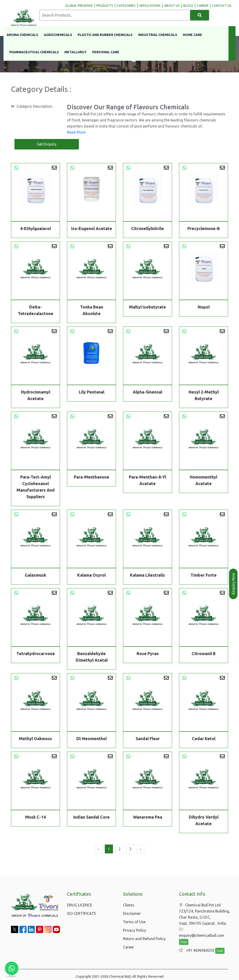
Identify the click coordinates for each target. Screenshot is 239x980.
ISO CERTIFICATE (82, 913)
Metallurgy (76, 52)
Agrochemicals (58, 35)
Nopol (204, 307)
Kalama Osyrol (91, 575)
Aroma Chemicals (22, 35)
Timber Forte (204, 575)
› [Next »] (141, 849)
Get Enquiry (47, 144)
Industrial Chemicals (158, 35)
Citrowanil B (204, 654)
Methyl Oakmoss (35, 739)
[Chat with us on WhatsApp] (12, 968)
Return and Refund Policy (144, 939)
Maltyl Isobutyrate (148, 307)
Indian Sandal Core (91, 817)
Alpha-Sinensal (148, 392)
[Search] (200, 15)
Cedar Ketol (204, 739)
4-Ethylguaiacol (35, 228)
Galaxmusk (35, 575)
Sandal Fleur (148, 739)
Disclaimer (132, 913)
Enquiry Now (233, 584)
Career (128, 947)
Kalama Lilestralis (148, 575)
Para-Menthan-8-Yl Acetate (148, 481)
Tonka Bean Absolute (92, 311)
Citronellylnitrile (148, 228)
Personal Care (106, 52)
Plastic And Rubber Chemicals (105, 35)
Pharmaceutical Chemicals (34, 52)
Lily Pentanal (92, 392)
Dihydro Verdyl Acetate (204, 821)
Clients (129, 905)
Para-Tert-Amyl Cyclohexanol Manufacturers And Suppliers (36, 487)
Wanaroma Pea (148, 817)
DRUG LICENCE (80, 905)
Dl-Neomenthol (91, 739)
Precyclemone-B (204, 228)
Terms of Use (134, 922)
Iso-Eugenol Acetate (92, 228)
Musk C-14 (35, 817)
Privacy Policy (135, 930)
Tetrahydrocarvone (36, 654)
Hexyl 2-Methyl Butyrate (204, 396)
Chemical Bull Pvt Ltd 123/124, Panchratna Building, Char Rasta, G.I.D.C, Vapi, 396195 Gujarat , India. (204, 914)
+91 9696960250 (195, 945)
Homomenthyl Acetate (204, 481)
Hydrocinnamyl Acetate (36, 396)
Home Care (192, 35)
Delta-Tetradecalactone (35, 311)
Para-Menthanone (91, 477)
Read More (76, 132)
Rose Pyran (148, 654)
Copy (184, 936)
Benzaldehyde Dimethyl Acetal (92, 657)
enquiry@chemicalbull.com (204, 930)
